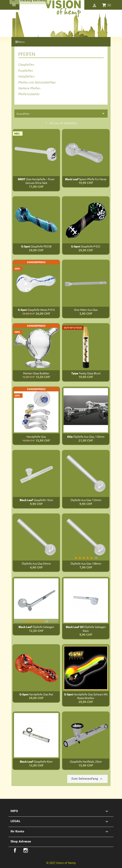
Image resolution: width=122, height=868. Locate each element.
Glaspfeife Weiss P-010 (36, 310)
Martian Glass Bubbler (36, 373)
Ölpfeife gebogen (36, 627)
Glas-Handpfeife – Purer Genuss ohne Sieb (36, 181)
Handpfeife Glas (36, 437)
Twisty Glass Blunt (86, 373)
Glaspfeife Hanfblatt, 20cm (86, 761)
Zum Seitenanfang (87, 779)
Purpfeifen (26, 70)
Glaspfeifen (26, 64)
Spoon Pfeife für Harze (86, 179)
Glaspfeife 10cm (36, 500)
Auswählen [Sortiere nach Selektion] (61, 114)
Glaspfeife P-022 (86, 246)
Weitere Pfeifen (29, 88)
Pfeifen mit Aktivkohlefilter (37, 82)
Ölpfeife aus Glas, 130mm (86, 437)
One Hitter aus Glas (86, 310)
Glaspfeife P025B (36, 246)
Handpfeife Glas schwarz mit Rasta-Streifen (86, 696)
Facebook (15, 850)
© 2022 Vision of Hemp (61, 863)
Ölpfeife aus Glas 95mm (36, 563)
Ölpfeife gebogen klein (86, 629)
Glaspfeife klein (36, 761)
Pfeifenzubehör (29, 94)
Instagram (26, 850)
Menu (20, 42)
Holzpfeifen (26, 76)
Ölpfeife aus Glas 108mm (86, 563)
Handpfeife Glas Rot (36, 694)
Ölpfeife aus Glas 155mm (86, 500)
